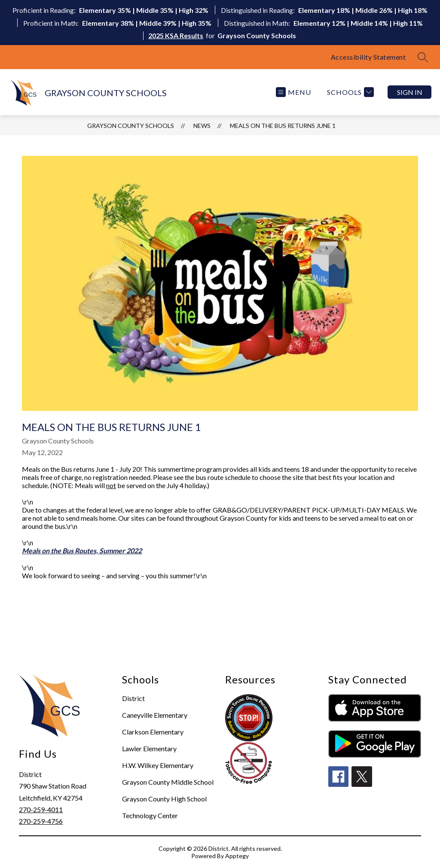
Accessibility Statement (368, 57)
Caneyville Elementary (155, 715)
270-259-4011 (41, 809)
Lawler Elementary (149, 748)
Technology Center (150, 815)
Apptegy (237, 856)
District (133, 698)
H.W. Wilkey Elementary (158, 765)
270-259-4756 (41, 821)
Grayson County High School (164, 799)
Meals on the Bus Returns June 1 (283, 126)
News (202, 126)
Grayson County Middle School (168, 782)
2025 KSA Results (176, 35)
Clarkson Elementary (153, 732)
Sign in (410, 92)
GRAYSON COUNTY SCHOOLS (131, 126)
